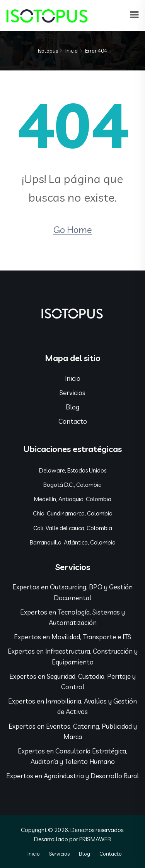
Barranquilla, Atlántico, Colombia (73, 542)
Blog (72, 407)
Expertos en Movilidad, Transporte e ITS (72, 637)
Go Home (73, 229)
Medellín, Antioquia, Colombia (73, 499)
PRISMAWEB (95, 839)
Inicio (72, 51)
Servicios (72, 393)
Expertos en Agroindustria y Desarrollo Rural (72, 776)
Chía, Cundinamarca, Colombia (73, 513)
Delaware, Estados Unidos (73, 470)
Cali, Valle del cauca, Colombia (73, 528)
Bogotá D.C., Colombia (72, 485)
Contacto (73, 421)
